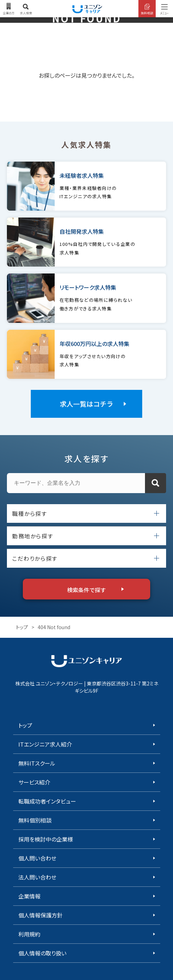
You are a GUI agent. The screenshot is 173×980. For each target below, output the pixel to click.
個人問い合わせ (37, 858)
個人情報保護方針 (40, 915)
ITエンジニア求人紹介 (45, 744)
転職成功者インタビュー (47, 801)
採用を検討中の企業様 (46, 839)
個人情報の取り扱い (42, 953)
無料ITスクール (37, 763)
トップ (22, 627)
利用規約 (29, 934)
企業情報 (29, 896)
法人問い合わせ (37, 877)
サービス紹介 (34, 782)
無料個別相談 (35, 820)
